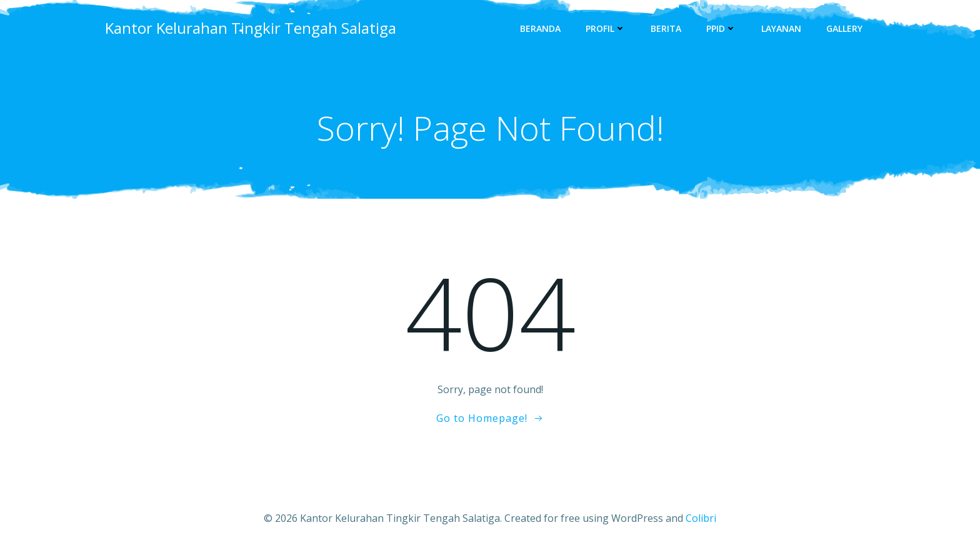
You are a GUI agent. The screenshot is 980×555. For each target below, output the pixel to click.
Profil (606, 28)
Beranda (540, 28)
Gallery (844, 28)
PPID (721, 28)
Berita (666, 28)
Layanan (781, 28)
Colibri (701, 518)
